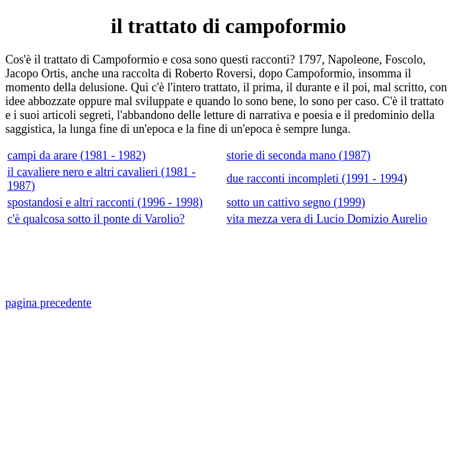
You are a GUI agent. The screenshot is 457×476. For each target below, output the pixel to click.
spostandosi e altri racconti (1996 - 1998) (105, 202)
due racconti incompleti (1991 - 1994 (315, 178)
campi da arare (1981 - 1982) (76, 155)
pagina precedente (48, 303)
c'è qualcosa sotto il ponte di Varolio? (96, 219)
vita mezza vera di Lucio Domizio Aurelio (327, 219)
